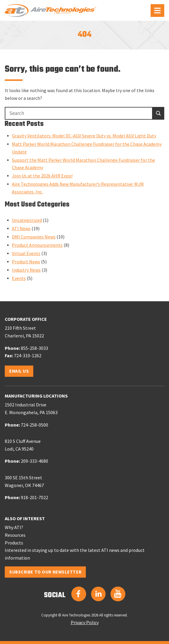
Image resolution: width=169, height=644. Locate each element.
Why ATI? (14, 527)
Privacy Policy (85, 622)
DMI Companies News (34, 237)
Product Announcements (37, 245)
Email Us (19, 371)
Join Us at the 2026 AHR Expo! (42, 176)
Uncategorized (27, 220)
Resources (15, 535)
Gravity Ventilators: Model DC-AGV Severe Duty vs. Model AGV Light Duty (84, 136)
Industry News (26, 270)
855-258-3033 (34, 348)
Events (19, 278)
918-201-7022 (34, 497)
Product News (26, 262)
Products (14, 543)
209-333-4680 (34, 461)
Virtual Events (26, 253)
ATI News (21, 228)
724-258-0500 (34, 425)
